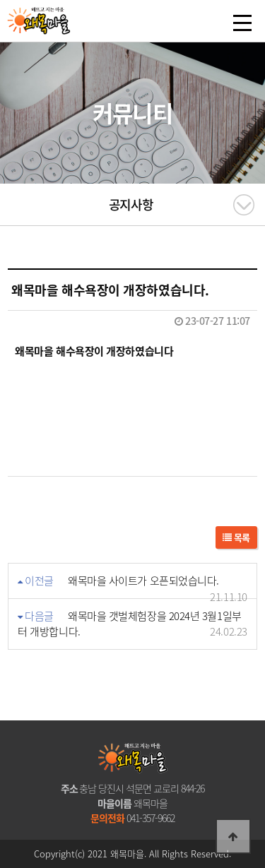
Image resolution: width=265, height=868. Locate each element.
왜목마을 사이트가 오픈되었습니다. (143, 581)
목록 (236, 537)
